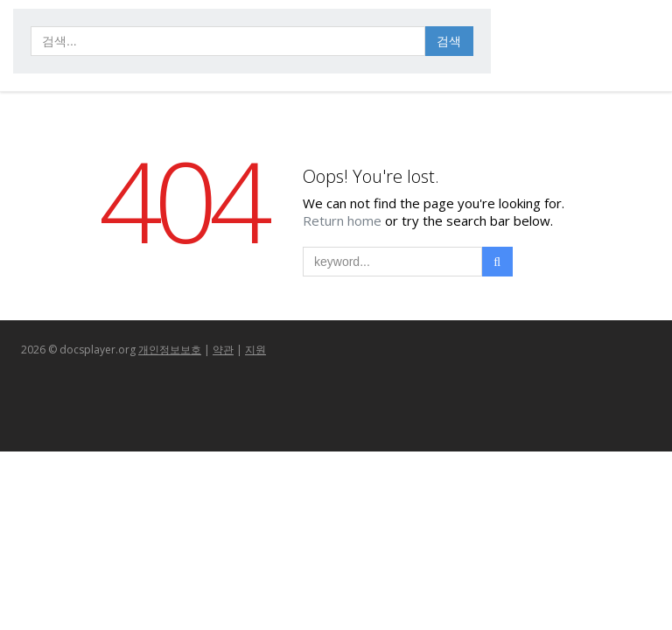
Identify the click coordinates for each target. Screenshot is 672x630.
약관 (223, 350)
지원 (255, 350)
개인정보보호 (170, 350)
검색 (449, 41)
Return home (344, 220)
